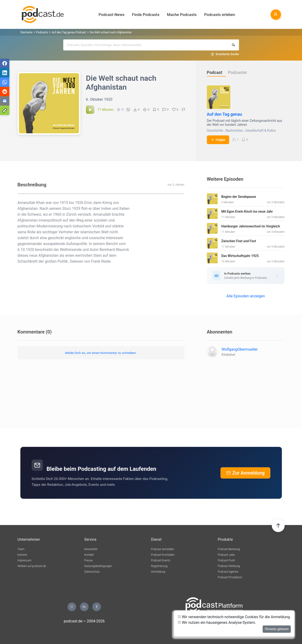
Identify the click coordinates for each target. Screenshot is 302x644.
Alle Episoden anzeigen (246, 296)
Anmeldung (158, 572)
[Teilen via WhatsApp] (5, 82)
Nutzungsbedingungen (98, 566)
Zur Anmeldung (246, 473)
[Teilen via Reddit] (5, 92)
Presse (89, 560)
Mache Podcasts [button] (182, 15)
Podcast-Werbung (229, 566)
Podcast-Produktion (230, 577)
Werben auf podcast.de (32, 566)
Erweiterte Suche (227, 54)
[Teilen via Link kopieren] (5, 110)
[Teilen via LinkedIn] (5, 73)
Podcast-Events (161, 560)
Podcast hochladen (163, 555)
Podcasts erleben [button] (220, 15)
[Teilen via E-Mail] (5, 101)
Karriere (22, 555)
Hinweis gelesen (277, 629)
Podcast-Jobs (226, 555)
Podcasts (42, 32)
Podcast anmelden (163, 549)
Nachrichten (234, 130)
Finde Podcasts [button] (146, 15)
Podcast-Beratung (229, 549)
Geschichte (215, 130)
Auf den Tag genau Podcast (69, 32)
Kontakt (89, 555)
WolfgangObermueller (240, 349)
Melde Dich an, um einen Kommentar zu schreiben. (101, 353)
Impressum (25, 560)
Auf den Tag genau (225, 114)
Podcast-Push (226, 560)
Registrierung (159, 566)
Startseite (26, 32)
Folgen (218, 140)
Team (21, 549)
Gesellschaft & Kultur (261, 130)
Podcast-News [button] (112, 15)
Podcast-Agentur (228, 572)
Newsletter (91, 549)
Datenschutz (92, 572)
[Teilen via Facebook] (5, 63)
